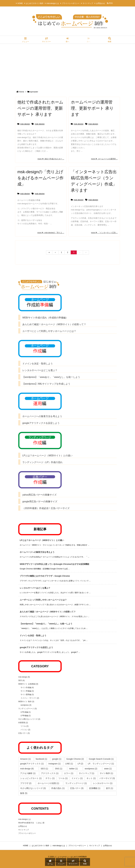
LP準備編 (26, 716)
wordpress (26, 705)
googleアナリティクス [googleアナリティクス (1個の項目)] (32, 764)
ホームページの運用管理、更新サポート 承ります (92, 108)
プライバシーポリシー (71, 3)
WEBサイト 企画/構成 (28, 684)
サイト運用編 (27, 695)
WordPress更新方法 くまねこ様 (31, 823)
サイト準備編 (27, 691)
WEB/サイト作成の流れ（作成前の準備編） (45, 318)
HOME (20, 3)
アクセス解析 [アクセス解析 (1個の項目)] (28, 773)
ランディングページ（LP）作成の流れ (42, 462)
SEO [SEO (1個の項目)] (44, 769)
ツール (25, 726)
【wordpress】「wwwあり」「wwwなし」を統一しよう (51, 377)
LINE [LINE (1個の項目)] (69, 764)
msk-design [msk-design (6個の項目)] (27, 769)
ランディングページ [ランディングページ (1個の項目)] (76, 783)
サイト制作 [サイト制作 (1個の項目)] (106, 773)
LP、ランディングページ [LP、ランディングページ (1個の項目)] (101, 764)
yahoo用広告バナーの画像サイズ (40, 495)
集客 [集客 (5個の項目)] (24, 793)
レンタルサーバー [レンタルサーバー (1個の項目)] (103, 783)
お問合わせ (101, 3)
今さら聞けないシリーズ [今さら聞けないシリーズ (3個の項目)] (33, 788)
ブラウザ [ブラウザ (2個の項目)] (26, 783)
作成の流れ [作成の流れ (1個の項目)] (58, 788)
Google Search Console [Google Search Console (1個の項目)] (101, 759)
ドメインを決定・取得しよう (39, 364)
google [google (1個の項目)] (57, 759)
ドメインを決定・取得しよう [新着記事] (34, 636)
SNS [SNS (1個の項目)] (59, 769)
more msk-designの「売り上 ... (51, 233)
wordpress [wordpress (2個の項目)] (91, 769)
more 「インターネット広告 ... (104, 233)
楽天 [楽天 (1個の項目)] (110, 788)
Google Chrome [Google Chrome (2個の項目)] (75, 759)
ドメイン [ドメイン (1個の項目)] (77, 778)
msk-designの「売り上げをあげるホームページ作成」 (40, 178)
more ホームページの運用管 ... (104, 159)
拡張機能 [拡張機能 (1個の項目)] (95, 788)
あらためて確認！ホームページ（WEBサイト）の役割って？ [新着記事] (48, 612)
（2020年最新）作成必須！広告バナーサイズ (46, 508)
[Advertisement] (67, 66)
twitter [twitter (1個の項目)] (73, 769)
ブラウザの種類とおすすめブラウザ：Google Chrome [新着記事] (45, 576)
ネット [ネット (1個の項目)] (91, 778)
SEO (21, 680)
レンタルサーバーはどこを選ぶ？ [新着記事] (35, 588)
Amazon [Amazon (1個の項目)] (25, 759)
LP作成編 (26, 712)
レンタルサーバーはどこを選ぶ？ (40, 370)
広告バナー (24, 733)
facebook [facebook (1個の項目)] (41, 759)
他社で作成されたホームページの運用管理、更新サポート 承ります (40, 108)
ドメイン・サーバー (30, 698)
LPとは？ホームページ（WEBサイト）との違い (47, 456)
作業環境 (23, 723)
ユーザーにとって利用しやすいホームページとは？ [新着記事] (43, 600)
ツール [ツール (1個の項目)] (63, 778)
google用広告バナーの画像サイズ (40, 501)
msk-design (25, 124)
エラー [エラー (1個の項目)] (69, 773)
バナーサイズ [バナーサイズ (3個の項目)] (107, 778)
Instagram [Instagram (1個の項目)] (54, 764)
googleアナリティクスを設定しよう (41, 423)
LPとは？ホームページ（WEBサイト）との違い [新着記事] (42, 540)
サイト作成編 (27, 687)
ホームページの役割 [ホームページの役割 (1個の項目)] (48, 783)
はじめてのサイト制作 (35, 3)
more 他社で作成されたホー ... (51, 159)
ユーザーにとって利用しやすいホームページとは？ (49, 331)
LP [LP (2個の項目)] (80, 764)
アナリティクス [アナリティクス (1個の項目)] (50, 773)
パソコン (25, 730)
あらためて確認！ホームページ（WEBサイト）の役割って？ (54, 324)
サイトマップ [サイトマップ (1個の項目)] (87, 773)
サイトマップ (88, 3)
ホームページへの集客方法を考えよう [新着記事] (37, 552)
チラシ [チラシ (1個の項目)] (50, 778)
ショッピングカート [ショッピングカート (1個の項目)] (31, 778)
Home (22, 92)
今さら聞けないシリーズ (29, 719)
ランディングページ (27, 709)
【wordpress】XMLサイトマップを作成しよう (46, 384)
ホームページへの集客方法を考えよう (42, 416)
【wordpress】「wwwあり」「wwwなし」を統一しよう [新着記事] (46, 624)
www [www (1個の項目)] (108, 769)
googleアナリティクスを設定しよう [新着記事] (36, 647)
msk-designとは (53, 3)
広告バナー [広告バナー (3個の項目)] (77, 788)
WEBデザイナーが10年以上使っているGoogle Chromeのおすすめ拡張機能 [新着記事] (54, 564)
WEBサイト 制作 (26, 702)
